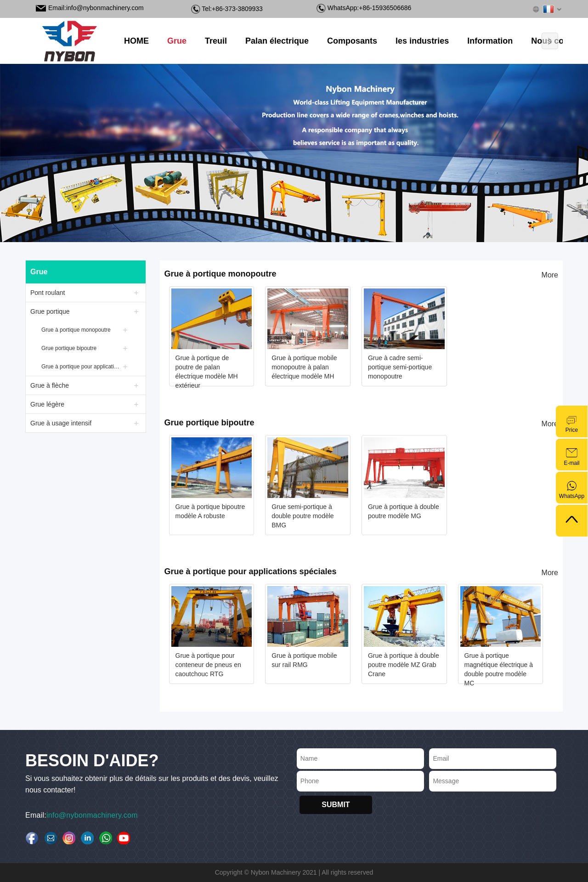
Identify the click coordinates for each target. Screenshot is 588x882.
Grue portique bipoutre (69, 348)
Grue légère (47, 404)
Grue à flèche (50, 385)
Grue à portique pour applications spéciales (82, 367)
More (550, 275)
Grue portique (50, 311)
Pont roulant (48, 293)
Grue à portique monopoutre (76, 330)
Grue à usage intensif (61, 423)
